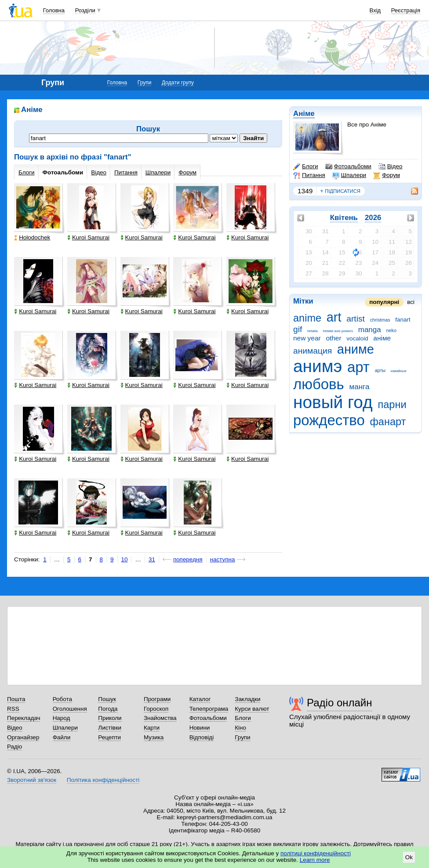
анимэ (318, 366)
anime (307, 318)
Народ (62, 718)
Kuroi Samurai (88, 237)
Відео (391, 166)
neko (391, 330)
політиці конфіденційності (316, 853)
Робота (62, 699)
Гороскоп (156, 709)
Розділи (85, 10)
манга (359, 387)
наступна (223, 559)
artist (356, 319)
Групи (145, 83)
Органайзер (23, 737)
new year (307, 338)
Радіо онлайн (340, 703)
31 (152, 559)
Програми (157, 699)
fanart (403, 320)
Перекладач (24, 718)
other (333, 338)
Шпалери (349, 175)
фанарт (388, 422)
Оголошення (70, 709)
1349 (305, 191)
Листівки (110, 728)
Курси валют (252, 709)
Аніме (304, 114)
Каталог (200, 699)
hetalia (313, 331)
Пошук (107, 699)
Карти (152, 728)
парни (392, 405)
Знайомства (160, 718)
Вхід (375, 10)
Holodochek (32, 237)
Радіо (15, 747)
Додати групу (178, 83)
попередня (188, 559)
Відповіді (202, 737)
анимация (313, 351)
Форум (387, 175)
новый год (333, 402)
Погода (108, 709)
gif (298, 329)
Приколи (110, 718)
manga (370, 330)
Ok (409, 857)
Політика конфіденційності (103, 780)
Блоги (306, 166)
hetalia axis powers (338, 331)
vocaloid (357, 338)
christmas (380, 320)
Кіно (240, 728)
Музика (154, 737)
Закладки (247, 699)
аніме (382, 338)
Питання (309, 175)
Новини (200, 728)
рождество (329, 420)
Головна (54, 10)
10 (125, 559)
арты (380, 370)
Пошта (16, 699)
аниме (356, 349)
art (334, 317)
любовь (319, 384)
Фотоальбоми (348, 166)
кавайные (399, 371)
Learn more (315, 860)
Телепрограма (209, 709)
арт (358, 367)
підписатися (340, 191)
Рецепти (109, 737)
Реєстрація (406, 10)
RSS (13, 709)
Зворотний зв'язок (32, 780)
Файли (62, 737)
